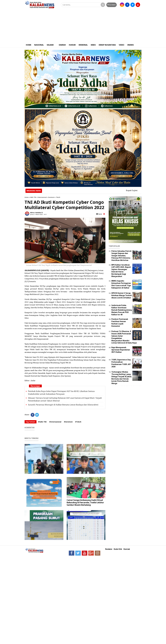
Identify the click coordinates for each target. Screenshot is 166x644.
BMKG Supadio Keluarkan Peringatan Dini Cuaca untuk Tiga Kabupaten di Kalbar (121, 284)
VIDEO (122, 45)
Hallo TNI (33, 197)
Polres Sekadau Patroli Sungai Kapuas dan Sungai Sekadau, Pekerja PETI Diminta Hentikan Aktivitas (121, 256)
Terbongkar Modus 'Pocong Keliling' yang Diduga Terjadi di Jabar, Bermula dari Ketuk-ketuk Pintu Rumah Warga (122, 378)
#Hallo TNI (42, 422)
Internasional (42, 197)
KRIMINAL (83, 45)
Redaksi (109, 549)
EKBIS (93, 45)
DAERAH (62, 45)
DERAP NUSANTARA (107, 45)
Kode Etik (118, 549)
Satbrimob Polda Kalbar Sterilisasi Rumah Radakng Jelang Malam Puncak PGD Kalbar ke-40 (122, 310)
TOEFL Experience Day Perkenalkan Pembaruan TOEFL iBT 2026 (121, 363)
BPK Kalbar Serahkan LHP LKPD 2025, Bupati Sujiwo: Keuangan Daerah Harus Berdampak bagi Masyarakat (121, 271)
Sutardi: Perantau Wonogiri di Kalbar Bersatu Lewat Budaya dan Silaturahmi (63, 405)
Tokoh (58, 197)
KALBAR (50, 45)
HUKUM (72, 45)
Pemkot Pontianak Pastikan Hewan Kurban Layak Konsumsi (120, 322)
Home (27, 197)
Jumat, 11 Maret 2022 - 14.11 (38, 214)
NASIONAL (39, 45)
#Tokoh (78, 422)
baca (99, 214)
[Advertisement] (83, 26)
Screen (112, 5)
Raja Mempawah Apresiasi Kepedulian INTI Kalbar (121, 350)
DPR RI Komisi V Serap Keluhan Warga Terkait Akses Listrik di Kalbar (122, 295)
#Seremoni (68, 422)
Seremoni (51, 197)
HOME (29, 45)
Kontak (127, 549)
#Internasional (55, 422)
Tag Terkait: (31, 422)
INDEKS (131, 45)
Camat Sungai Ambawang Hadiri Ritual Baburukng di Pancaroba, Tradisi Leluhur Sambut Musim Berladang (85, 502)
